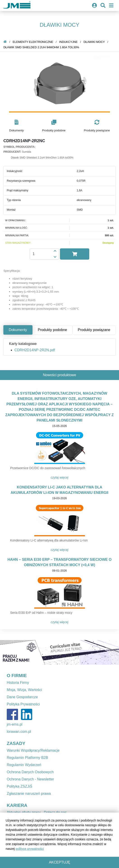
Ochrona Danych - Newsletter (30, 779)
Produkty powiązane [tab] (94, 330)
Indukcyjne (68, 42)
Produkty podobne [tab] (52, 330)
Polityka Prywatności (23, 704)
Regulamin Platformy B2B (27, 758)
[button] (17, 126)
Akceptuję (59, 862)
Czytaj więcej (60, 477)
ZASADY (16, 743)
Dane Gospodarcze (22, 697)
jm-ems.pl (15, 724)
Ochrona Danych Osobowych (30, 772)
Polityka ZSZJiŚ (19, 786)
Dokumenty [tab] (18, 330)
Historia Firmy (18, 683)
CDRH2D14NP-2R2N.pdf (35, 350)
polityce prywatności (30, 849)
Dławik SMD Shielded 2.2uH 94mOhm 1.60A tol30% (41, 47)
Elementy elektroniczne (33, 42)
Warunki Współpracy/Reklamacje (33, 750)
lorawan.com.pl (19, 732)
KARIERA (17, 805)
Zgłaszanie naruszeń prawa (29, 794)
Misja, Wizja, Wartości (24, 690)
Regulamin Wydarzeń (24, 765)
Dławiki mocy (94, 42)
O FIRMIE (17, 676)
